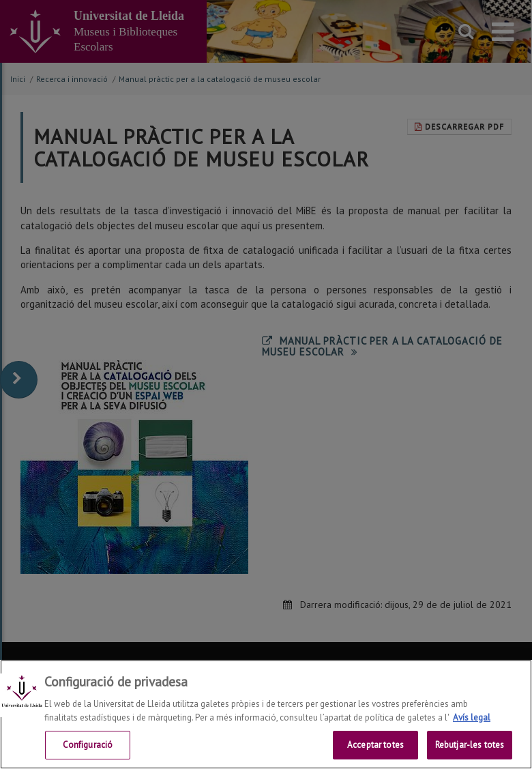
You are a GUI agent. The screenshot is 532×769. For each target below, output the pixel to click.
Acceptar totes (375, 745)
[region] (266, 714)
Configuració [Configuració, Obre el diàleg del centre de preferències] (88, 745)
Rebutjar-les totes (470, 745)
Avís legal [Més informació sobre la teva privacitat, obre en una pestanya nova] (472, 717)
